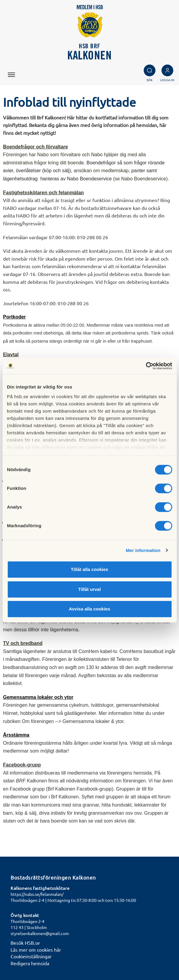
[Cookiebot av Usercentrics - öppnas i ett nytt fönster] (146, 366)
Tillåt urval (89, 589)
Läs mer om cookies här (36, 950)
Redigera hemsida (30, 963)
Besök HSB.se (25, 943)
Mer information (143, 550)
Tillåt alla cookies (90, 569)
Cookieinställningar (31, 956)
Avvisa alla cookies (89, 609)
